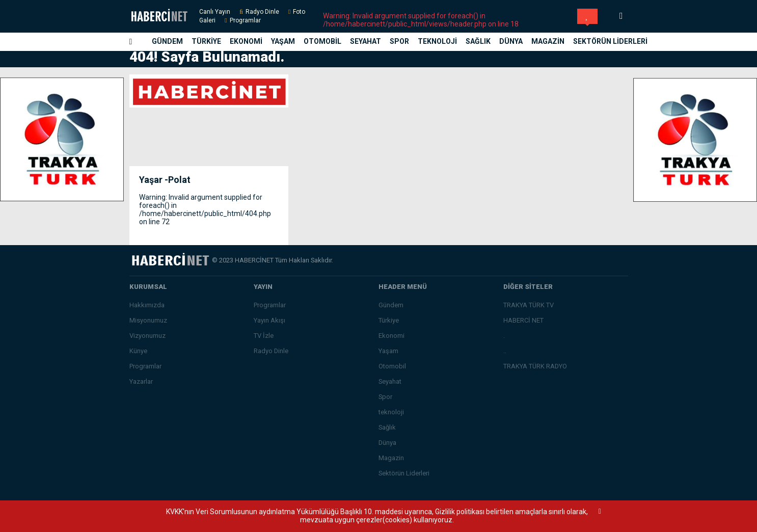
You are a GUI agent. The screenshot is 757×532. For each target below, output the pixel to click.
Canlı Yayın (215, 12)
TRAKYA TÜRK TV (529, 305)
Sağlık (478, 41)
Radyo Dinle (262, 12)
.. (505, 351)
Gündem (167, 41)
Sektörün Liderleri (610, 41)
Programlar (245, 20)
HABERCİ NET (523, 320)
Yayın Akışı (269, 320)
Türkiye (206, 41)
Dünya (511, 41)
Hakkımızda (147, 305)
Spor (399, 41)
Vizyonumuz (147, 336)
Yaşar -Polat (165, 180)
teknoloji (437, 41)
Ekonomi (246, 41)
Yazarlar (141, 381)
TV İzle (264, 336)
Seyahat (366, 41)
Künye (138, 351)
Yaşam (283, 41)
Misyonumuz (148, 320)
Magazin (548, 41)
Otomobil (322, 41)
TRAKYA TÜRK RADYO (535, 366)
